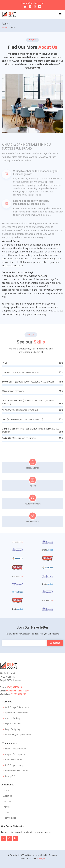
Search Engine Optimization (18, 735)
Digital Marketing (13, 724)
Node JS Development (16, 749)
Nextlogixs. (42, 858)
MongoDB (10, 776)
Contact (7, 812)
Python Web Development (18, 771)
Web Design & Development (19, 707)
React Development (14, 760)
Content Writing (12, 718)
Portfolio (8, 807)
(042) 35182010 (14, 687)
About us (8, 796)
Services (7, 801)
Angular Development (15, 754)
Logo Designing (13, 729)
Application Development (17, 713)
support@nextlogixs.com (33, 3)
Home (5, 27)
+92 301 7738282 (18, 694)
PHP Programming (14, 765)
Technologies (10, 818)
